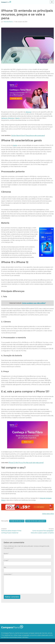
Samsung (4, 118)
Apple (15, 146)
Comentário (8, 576)
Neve (3, 642)
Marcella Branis (8, 22)
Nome (6, 555)
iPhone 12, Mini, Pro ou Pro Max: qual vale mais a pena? (26, 464)
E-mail (6, 562)
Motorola (11, 118)
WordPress (15, 642)
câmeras (29, 112)
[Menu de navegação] (52, 2)
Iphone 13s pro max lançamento (36, 523)
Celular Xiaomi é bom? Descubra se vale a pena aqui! (28, 136)
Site (5, 569)
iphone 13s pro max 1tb (17, 523)
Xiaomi (17, 118)
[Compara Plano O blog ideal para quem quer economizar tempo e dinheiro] (6, 2)
